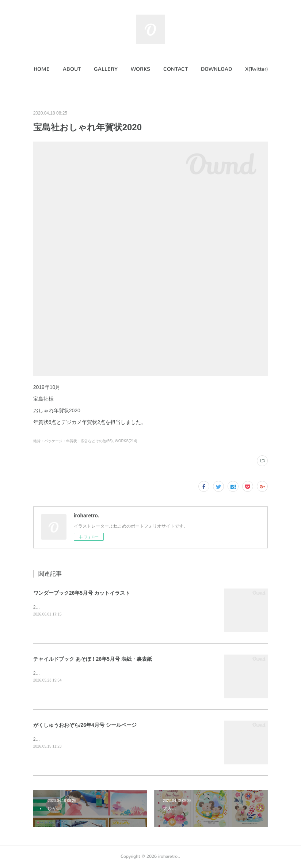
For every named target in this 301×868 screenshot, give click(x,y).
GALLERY (106, 69)
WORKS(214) (126, 441)
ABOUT (72, 69)
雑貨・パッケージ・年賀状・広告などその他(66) (73, 441)
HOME (42, 69)
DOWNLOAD (216, 69)
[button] (42, 69)
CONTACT (176, 69)
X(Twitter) (256, 69)
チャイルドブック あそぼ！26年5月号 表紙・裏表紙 (93, 659)
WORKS (140, 69)
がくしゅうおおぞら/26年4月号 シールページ (85, 725)
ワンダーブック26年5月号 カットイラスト (82, 593)
